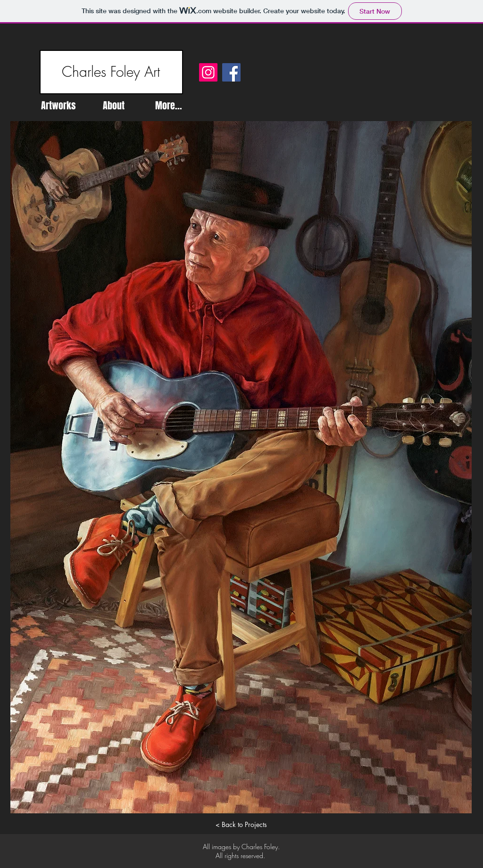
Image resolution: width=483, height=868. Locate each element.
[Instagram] (208, 72)
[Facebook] (231, 72)
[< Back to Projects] (241, 825)
